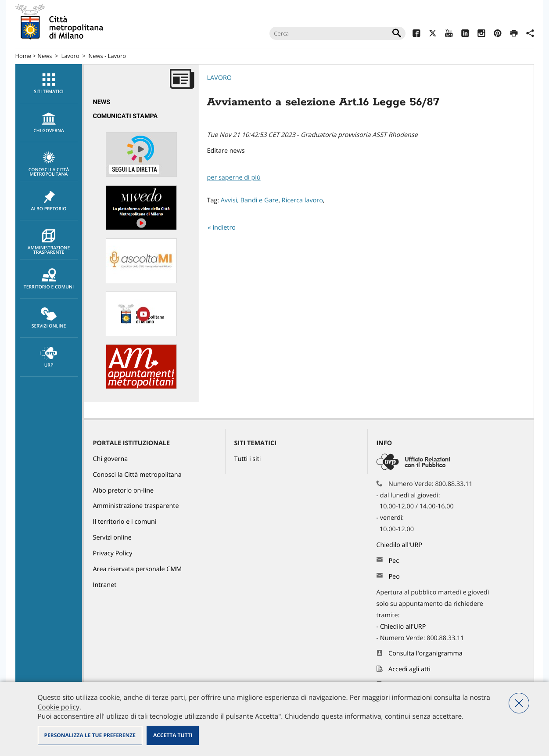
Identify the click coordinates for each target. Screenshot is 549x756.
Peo (394, 577)
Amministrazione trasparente (49, 242)
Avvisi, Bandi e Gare (250, 200)
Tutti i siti (248, 459)
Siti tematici (49, 84)
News (45, 56)
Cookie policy (59, 707)
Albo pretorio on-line (124, 491)
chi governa (49, 123)
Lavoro (70, 56)
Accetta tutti (173, 735)
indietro (224, 228)
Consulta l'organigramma (425, 653)
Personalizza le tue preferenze (90, 735)
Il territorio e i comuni (125, 522)
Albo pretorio (49, 201)
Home (23, 56)
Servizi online (49, 318)
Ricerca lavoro (302, 200)
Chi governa (111, 459)
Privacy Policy (113, 553)
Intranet (105, 585)
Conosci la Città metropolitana (49, 164)
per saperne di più (234, 178)
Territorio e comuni (49, 279)
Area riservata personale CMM (138, 569)
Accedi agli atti (409, 669)
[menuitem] (49, 84)
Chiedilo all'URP (400, 545)
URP (49, 357)
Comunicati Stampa (126, 116)
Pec (394, 561)
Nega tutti (519, 703)
